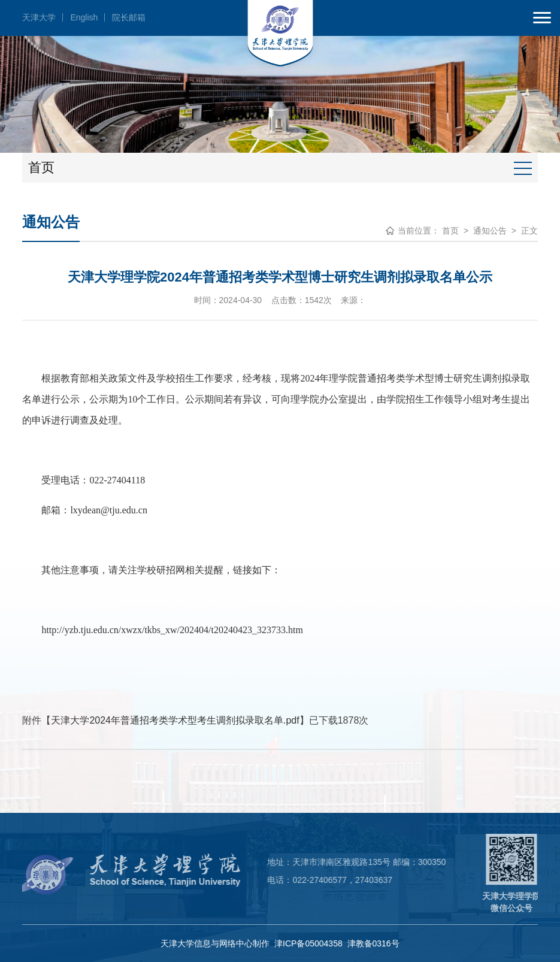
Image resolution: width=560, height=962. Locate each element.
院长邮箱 (129, 17)
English (84, 17)
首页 (450, 231)
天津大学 (39, 17)
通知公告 (490, 231)
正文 (529, 231)
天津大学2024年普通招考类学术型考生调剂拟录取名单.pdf (175, 720)
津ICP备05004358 (308, 943)
